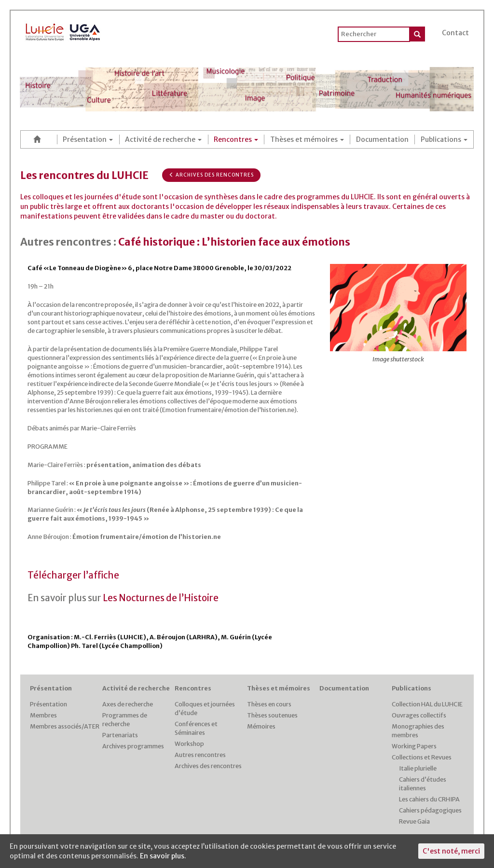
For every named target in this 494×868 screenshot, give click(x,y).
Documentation (382, 139)
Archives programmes (133, 746)
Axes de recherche (128, 704)
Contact (455, 33)
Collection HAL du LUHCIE (427, 704)
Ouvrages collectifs (419, 715)
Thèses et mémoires (307, 139)
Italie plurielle (418, 768)
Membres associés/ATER (65, 726)
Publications (444, 139)
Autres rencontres (200, 755)
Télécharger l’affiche (73, 575)
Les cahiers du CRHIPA (429, 799)
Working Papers (414, 746)
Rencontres (236, 139)
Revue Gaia (414, 821)
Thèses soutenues (272, 715)
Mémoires (261, 726)
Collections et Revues (422, 757)
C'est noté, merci (451, 851)
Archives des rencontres (211, 175)
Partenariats (120, 735)
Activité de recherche (163, 139)
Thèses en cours (269, 704)
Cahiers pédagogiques (430, 810)
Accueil (39, 139)
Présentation (88, 139)
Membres (43, 715)
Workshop (189, 744)
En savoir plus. (163, 856)
